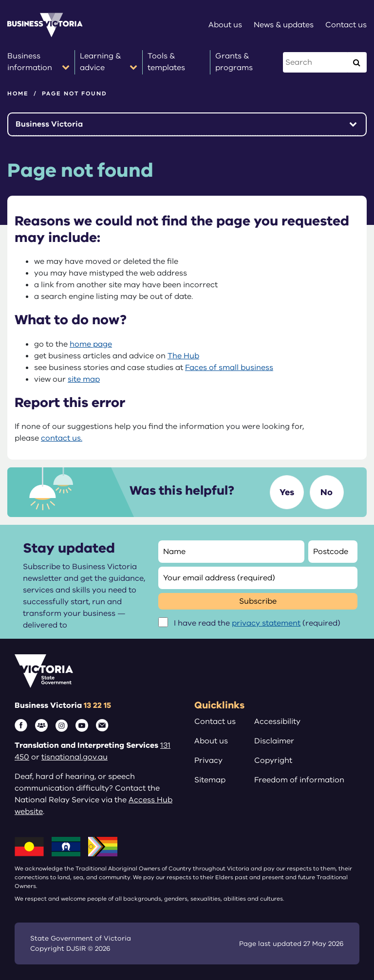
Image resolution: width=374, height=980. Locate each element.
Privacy (208, 760)
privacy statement (266, 623)
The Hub (183, 356)
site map (84, 379)
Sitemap (210, 780)
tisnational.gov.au (75, 757)
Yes (287, 492)
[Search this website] (316, 62)
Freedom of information (299, 780)
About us (211, 741)
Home (18, 93)
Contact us (215, 721)
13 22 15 (97, 705)
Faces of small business (229, 368)
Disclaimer (274, 741)
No (327, 492)
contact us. (62, 438)
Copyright (273, 760)
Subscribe (258, 601)
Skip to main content (0, 0)
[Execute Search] (356, 62)
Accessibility (277, 721)
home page (91, 344)
